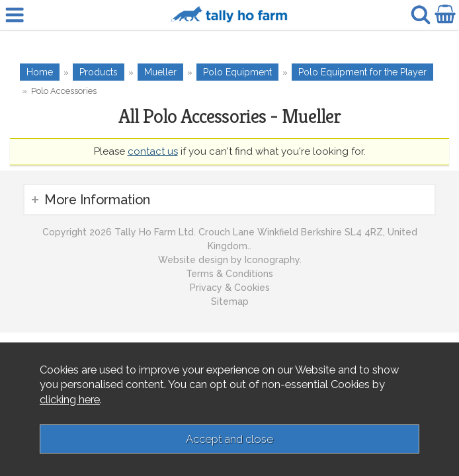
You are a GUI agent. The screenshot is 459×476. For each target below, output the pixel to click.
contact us (153, 151)
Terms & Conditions (230, 274)
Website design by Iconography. (230, 260)
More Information (97, 200)
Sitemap (230, 301)
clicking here (70, 399)
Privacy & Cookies (230, 288)
